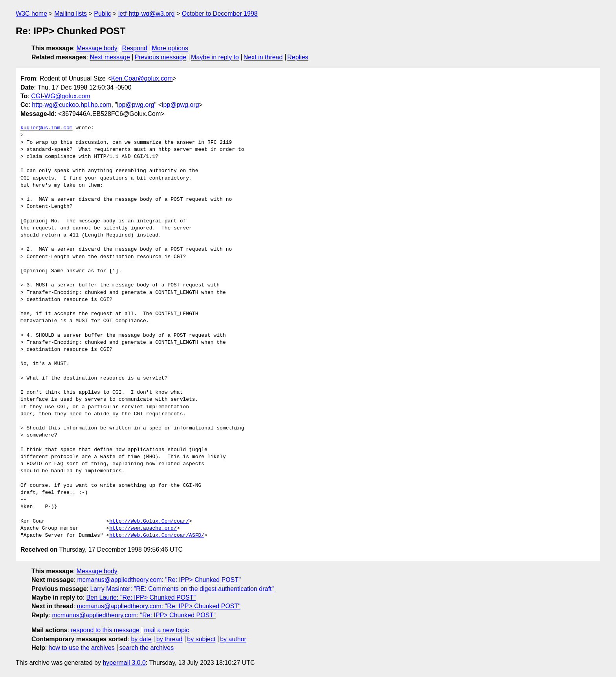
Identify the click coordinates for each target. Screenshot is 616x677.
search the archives (147, 648)
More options (170, 48)
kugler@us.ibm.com (47, 128)
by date (141, 639)
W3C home (31, 14)
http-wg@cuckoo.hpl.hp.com (71, 105)
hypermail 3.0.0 (124, 663)
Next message (110, 57)
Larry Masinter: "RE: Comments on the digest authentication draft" (182, 589)
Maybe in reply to (215, 57)
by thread (170, 639)
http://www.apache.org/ (143, 528)
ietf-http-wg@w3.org (146, 14)
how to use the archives (82, 648)
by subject (201, 639)
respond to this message (105, 630)
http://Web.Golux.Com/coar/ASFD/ (157, 536)
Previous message (161, 57)
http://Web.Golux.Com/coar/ (149, 521)
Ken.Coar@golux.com (142, 78)
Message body (97, 48)
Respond (135, 48)
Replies (298, 57)
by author (233, 639)
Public (103, 14)
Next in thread (263, 57)
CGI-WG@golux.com (60, 96)
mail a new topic (167, 630)
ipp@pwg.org (136, 105)
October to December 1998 (220, 14)
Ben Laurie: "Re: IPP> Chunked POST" (141, 597)
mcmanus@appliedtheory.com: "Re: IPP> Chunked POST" (159, 580)
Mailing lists (71, 14)
